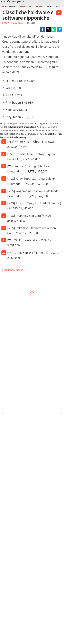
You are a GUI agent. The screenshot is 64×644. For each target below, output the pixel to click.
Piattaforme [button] (9, 6)
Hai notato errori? (13, 270)
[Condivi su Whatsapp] (54, 29)
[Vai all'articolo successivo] (3, 410)
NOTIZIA (6, 23)
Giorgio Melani (17, 23)
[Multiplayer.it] (13, 1)
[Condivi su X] (48, 29)
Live (58, 6)
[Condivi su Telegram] (59, 29)
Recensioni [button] (26, 6)
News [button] (40, 6)
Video (50, 6)
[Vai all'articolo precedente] (61, 410)
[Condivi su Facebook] (43, 29)
